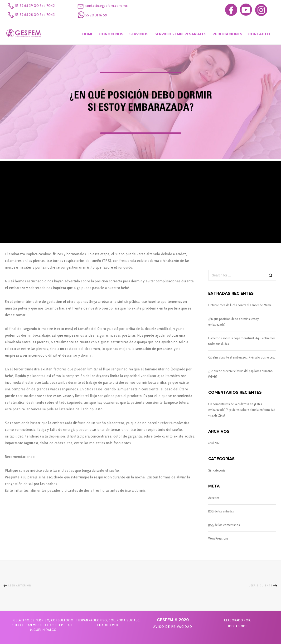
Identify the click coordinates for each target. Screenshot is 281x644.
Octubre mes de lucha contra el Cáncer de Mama (240, 305)
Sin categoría (217, 470)
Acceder (214, 498)
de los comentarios (224, 525)
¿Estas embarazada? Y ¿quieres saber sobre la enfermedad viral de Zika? (242, 410)
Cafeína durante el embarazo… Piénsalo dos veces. (242, 357)
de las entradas (221, 511)
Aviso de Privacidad (173, 627)
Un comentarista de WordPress (229, 404)
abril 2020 (215, 443)
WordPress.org (218, 538)
